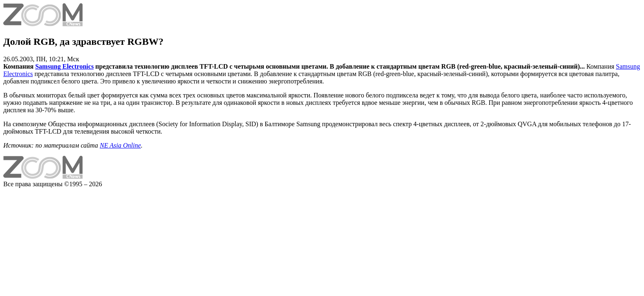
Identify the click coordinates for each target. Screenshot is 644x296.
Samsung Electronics (64, 66)
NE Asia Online (120, 145)
